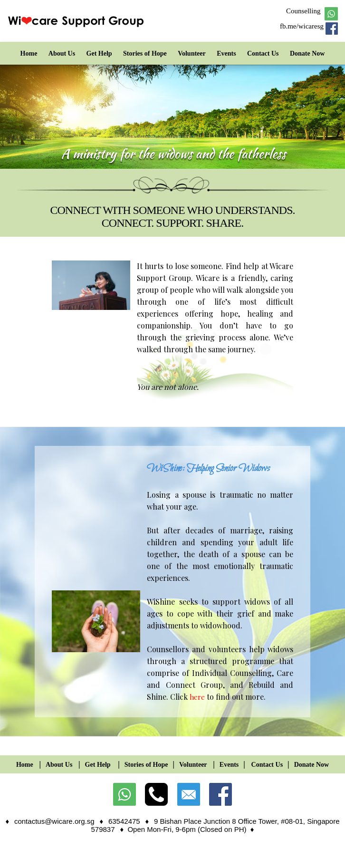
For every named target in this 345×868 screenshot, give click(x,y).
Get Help (99, 53)
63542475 (124, 821)
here (197, 697)
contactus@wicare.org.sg (54, 821)
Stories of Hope (145, 53)
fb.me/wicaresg (302, 26)
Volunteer (192, 53)
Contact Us (263, 53)
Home (29, 53)
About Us (62, 53)
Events (226, 53)
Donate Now (307, 53)
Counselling (303, 11)
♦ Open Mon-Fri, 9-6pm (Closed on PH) (185, 829)
